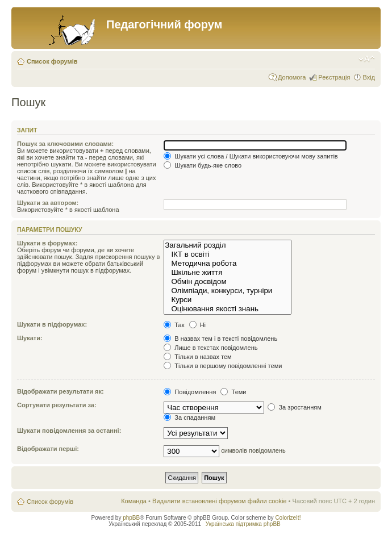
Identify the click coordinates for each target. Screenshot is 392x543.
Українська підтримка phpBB (243, 524)
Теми (233, 392)
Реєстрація (334, 77)
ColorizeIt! (288, 518)
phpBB (131, 518)
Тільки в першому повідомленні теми (223, 366)
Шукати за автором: (48, 203)
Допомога (292, 77)
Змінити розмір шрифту (367, 59)
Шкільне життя (228, 273)
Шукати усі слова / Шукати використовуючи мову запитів (251, 156)
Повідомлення (190, 392)
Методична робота (228, 264)
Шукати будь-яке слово (203, 165)
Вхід (369, 77)
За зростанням (294, 407)
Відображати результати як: (61, 391)
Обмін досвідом (228, 282)
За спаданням (189, 417)
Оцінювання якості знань (228, 309)
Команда (134, 501)
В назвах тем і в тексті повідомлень (220, 339)
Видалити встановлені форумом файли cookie (220, 501)
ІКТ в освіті (228, 254)
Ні (197, 325)
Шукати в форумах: (47, 243)
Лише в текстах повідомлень (210, 348)
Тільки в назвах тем (197, 357)
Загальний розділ (228, 245)
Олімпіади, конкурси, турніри (228, 291)
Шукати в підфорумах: (52, 324)
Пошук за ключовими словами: (65, 144)
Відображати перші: (48, 449)
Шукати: (30, 338)
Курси (228, 300)
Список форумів (52, 61)
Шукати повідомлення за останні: (69, 431)
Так (174, 325)
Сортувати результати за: (57, 405)
